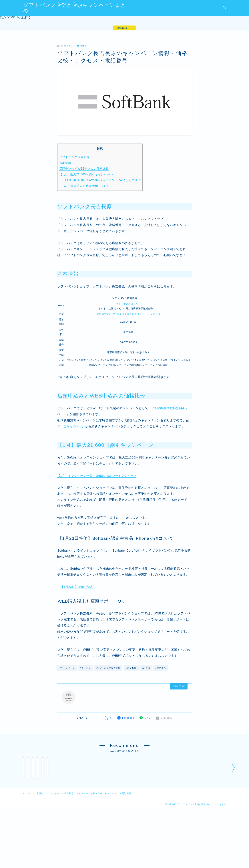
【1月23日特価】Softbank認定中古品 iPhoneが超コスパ (103, 181)
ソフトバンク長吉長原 (75, 158)
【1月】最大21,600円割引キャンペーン (87, 175)
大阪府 (82, 46)
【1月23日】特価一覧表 (78, 587)
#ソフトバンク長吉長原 (109, 669)
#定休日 (146, 669)
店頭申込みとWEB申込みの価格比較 (84, 169)
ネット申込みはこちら (129, 304)
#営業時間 (132, 669)
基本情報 (65, 163)
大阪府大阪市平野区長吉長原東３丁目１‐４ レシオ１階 (129, 315)
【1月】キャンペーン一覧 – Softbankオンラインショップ (99, 476)
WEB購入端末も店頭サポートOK (86, 186)
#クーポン (85, 669)
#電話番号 (161, 669)
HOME (27, 820)
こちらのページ (75, 427)
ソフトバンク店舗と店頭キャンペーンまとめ (77, 8)
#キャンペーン (67, 669)
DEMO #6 (122, 28)
